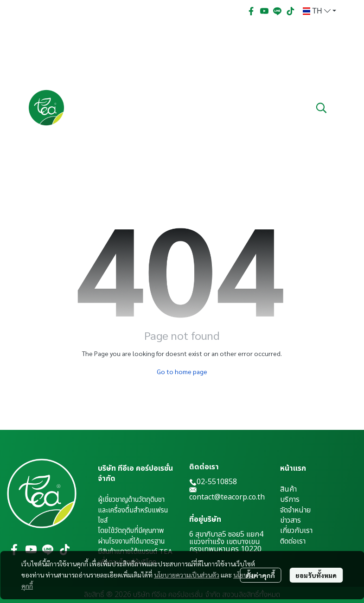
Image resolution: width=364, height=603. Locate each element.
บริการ (290, 499)
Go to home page (182, 371)
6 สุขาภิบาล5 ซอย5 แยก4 (226, 534)
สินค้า (288, 489)
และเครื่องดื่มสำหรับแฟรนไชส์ (133, 515)
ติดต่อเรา (293, 541)
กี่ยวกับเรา (297, 531)
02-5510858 (213, 482)
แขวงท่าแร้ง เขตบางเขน (225, 542)
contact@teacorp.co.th (227, 497)
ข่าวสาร (291, 520)
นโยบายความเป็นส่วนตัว (187, 575)
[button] (319, 11)
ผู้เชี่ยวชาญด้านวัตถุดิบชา (131, 500)
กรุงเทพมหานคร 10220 (225, 549)
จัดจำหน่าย (295, 510)
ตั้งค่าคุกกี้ (260, 575)
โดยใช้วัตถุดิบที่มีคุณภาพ (131, 531)
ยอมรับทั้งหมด (316, 575)
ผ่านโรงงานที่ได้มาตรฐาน (131, 541)
